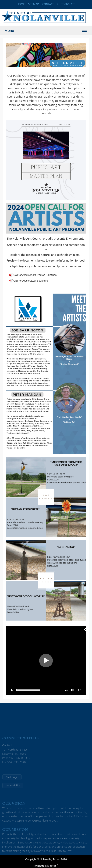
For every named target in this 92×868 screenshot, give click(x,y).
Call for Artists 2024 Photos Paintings (35, 275)
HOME (21, 4)
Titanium (49, 866)
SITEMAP (33, 4)
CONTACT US (50, 4)
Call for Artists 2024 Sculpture (31, 281)
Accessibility (13, 785)
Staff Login (12, 777)
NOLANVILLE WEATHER (46, 717)
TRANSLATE (68, 4)
